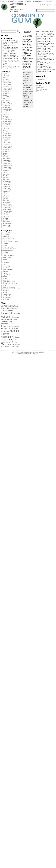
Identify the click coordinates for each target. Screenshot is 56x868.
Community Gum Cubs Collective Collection (9, 250)
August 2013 (6, 151)
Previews (5, 271)
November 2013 (7, 146)
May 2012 (5, 176)
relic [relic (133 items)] (15, 337)
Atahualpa (35, 354)
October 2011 (7, 188)
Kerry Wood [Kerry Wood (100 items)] (12, 329)
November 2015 (7, 134)
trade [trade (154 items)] (7, 347)
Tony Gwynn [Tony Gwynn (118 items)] (13, 342)
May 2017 (5, 116)
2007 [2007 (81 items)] (9, 307)
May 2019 (5, 77)
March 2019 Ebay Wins (44, 63)
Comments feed (42, 89)
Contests (5, 252)
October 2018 (7, 90)
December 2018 (7, 86)
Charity (5, 245)
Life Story (5, 259)
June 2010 (6, 216)
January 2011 (7, 204)
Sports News (6, 280)
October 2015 (7, 135)
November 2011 (7, 186)
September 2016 (7, 123)
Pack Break (6, 268)
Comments (52, 5)
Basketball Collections (9, 233)
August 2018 (6, 93)
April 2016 (6, 132)
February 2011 (7, 202)
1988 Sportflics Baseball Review (11, 57)
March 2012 (6, 179)
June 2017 (6, 114)
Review (5, 273)
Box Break (6, 235)
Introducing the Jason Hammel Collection (44, 59)
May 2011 (5, 197)
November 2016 (7, 120)
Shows (5, 278)
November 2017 (7, 106)
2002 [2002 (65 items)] (14, 305)
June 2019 (6, 76)
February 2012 (7, 181)
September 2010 (7, 211)
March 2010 (6, 222)
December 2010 (7, 206)
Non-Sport (6, 263)
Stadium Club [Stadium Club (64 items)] (5, 342)
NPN (4, 264)
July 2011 (5, 193)
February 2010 (7, 223)
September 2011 (7, 190)
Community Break (8, 247)
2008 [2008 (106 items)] (13, 307)
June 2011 (6, 195)
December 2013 (7, 144)
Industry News (7, 257)
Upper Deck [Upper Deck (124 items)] (14, 347)
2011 (24, 76)
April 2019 (6, 79)
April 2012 (6, 178)
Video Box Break (7, 296)
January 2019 (7, 85)
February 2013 (7, 160)
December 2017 (7, 104)
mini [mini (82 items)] (17, 329)
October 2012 (7, 167)
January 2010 (7, 225)
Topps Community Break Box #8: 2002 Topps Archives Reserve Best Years (10, 43)
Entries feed (41, 87)
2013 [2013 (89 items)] (15, 309)
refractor (26, 97)
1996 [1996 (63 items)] (3, 305)
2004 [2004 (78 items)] (3, 307)
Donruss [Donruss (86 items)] (7, 319)
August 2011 (6, 192)
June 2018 (6, 97)
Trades (5, 292)
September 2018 (7, 92)
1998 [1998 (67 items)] (5, 305)
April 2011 (6, 199)
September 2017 (7, 109)
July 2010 (5, 215)
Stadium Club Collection (10, 284)
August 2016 (6, 125)
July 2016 (5, 127)
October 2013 (7, 148)
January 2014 (7, 143)
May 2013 (5, 155)
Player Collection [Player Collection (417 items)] (7, 335)
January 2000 (7, 227)
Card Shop (6, 240)
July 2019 (5, 74)
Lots (4, 261)
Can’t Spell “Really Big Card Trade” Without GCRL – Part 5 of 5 (46, 55)
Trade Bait (6, 291)
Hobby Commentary (8, 256)
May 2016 (5, 130)
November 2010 (7, 208)
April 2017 (6, 118)
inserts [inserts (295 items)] (5, 326)
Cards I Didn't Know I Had (10, 242)
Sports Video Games (9, 282)
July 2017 (5, 113)
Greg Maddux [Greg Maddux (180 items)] (7, 323)
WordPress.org (42, 91)
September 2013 (7, 150)
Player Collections (8, 270)
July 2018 (5, 95)
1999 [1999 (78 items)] (8, 305)
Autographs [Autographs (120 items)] (9, 311)
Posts (44, 5)
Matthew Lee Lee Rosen (10, 60)
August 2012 (6, 171)
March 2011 (6, 201)
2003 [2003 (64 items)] (17, 305)
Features (5, 254)
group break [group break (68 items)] (12, 324)
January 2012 (7, 183)
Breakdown (6, 236)
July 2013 (5, 153)
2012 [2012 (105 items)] (11, 309)
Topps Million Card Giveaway (11, 289)
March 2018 (6, 102)
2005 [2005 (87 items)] (6, 307)
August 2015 (6, 139)
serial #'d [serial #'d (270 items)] (11, 340)
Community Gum (18, 5)
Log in (39, 86)
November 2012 (7, 165)
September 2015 (7, 137)
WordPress (28, 354)
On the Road (6, 266)
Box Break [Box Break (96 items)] (16, 314)
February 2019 (7, 83)
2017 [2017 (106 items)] (3, 311)
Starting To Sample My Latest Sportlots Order (46, 70)
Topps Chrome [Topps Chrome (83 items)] (12, 345)
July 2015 (5, 141)
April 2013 (6, 157)
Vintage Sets (6, 298)
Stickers (5, 285)
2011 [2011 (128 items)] (7, 309)
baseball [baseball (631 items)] (7, 313)
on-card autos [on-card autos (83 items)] (5, 331)
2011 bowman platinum (26, 78)
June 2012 (6, 174)
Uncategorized (7, 294)
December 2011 (7, 185)
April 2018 (6, 100)
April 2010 (6, 220)
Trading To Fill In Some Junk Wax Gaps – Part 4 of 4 (11, 67)
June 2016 (6, 128)
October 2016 (7, 121)
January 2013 (7, 162)
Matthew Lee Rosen (8, 65)
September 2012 (7, 169)
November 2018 (7, 88)
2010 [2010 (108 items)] (3, 309)
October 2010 (7, 209)
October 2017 (7, 107)
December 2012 (7, 164)
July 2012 (5, 172)
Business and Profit (8, 238)
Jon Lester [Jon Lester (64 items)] (11, 327)
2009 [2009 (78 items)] (16, 307)
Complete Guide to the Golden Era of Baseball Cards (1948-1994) (9, 55)
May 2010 (5, 218)
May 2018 (5, 99)
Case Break (6, 244)
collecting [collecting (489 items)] (7, 317)
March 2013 (6, 158)
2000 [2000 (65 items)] (11, 305)
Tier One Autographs (9, 287)
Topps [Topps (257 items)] (4, 344)
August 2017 (6, 111)
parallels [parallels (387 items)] (15, 331)
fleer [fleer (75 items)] (11, 319)
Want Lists (6, 299)
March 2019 (6, 81)
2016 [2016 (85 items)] (18, 309)
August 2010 (6, 213)
